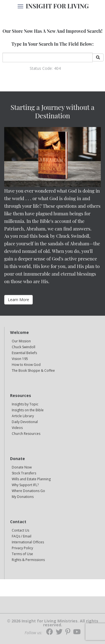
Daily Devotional (25, 422)
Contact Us (20, 530)
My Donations (23, 497)
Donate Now (22, 467)
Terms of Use (22, 554)
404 (57, 68)
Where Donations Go (28, 491)
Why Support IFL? (25, 485)
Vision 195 (20, 359)
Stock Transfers (24, 473)
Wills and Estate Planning (31, 479)
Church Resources (26, 434)
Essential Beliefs (24, 353)
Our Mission (21, 341)
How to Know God (26, 365)
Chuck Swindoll (24, 347)
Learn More (18, 300)
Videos (17, 428)
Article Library (23, 416)
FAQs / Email (22, 536)
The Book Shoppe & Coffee (33, 371)
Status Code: (41, 68)
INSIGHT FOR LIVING (57, 6)
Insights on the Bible (28, 410)
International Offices (28, 542)
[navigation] (20, 7)
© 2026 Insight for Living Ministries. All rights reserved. (53, 623)
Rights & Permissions (28, 560)
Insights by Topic (25, 404)
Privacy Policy (22, 548)
